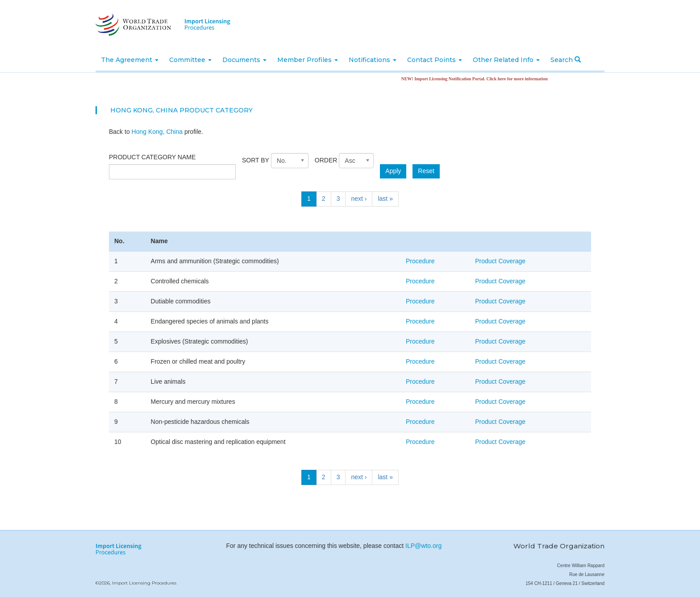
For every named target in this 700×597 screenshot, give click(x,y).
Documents (244, 60)
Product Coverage (500, 261)
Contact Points (435, 60)
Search (566, 60)
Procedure (420, 261)
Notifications (373, 60)
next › (359, 199)
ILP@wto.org (423, 546)
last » (385, 199)
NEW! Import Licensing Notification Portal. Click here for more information (478, 79)
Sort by (256, 160)
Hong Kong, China (157, 132)
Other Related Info (506, 60)
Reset (426, 171)
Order (326, 160)
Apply (393, 171)
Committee (190, 60)
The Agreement (130, 60)
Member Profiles (308, 60)
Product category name (152, 157)
